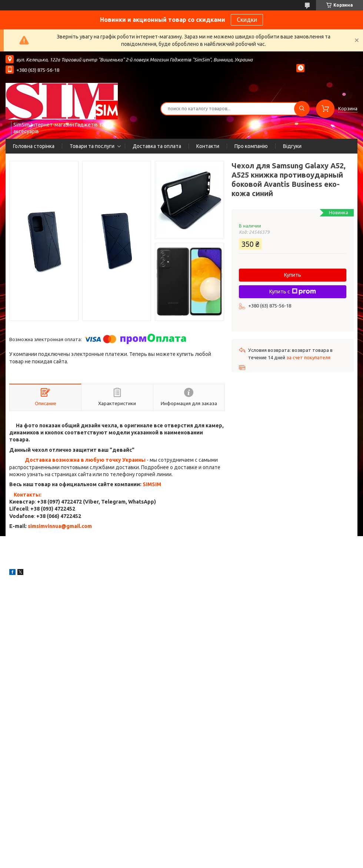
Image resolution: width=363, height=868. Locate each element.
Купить (293, 275)
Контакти (208, 146)
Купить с (293, 292)
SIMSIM (152, 484)
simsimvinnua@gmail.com (60, 526)
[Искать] (302, 109)
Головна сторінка (34, 146)
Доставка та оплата (157, 146)
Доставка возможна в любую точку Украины (85, 460)
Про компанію (251, 146)
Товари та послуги (92, 146)
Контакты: (28, 495)
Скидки (247, 20)
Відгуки (292, 146)
